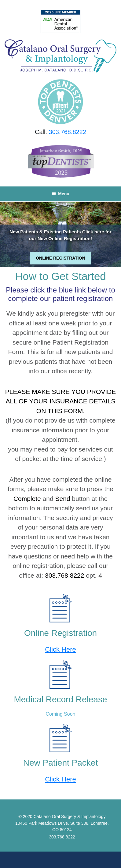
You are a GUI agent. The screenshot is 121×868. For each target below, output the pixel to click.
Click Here (60, 649)
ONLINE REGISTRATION (61, 258)
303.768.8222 (68, 132)
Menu (61, 194)
